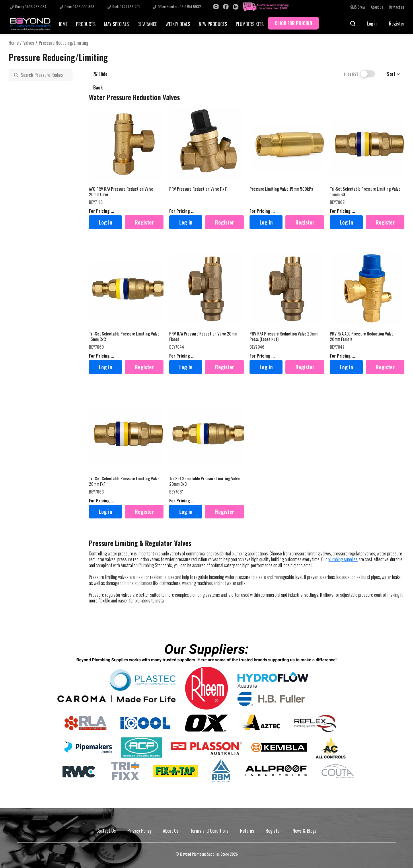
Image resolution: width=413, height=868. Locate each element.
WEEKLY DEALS (178, 24)
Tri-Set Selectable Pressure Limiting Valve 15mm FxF (365, 192)
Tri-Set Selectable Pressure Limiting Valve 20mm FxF (124, 481)
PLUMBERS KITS (250, 24)
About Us (171, 831)
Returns (247, 831)
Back (98, 87)
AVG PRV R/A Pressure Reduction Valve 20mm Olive (121, 192)
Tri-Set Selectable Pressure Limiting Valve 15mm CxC (124, 337)
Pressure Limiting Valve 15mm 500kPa (281, 189)
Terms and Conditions (209, 831)
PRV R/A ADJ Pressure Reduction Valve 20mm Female (362, 337)
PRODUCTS (86, 24)
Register (397, 24)
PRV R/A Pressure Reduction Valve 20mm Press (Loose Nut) (284, 337)
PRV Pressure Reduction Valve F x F (198, 189)
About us (377, 7)
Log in (372, 24)
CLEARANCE (147, 24)
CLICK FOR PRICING (293, 23)
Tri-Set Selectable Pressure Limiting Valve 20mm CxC (204, 481)
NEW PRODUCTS (213, 24)
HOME (62, 24)
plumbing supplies (343, 559)
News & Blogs (305, 831)
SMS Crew (358, 7)
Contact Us (106, 831)
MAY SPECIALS (116, 24)
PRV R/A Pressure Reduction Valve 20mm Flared (203, 337)
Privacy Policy (139, 831)
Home (14, 43)
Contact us (397, 7)
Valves (29, 43)
